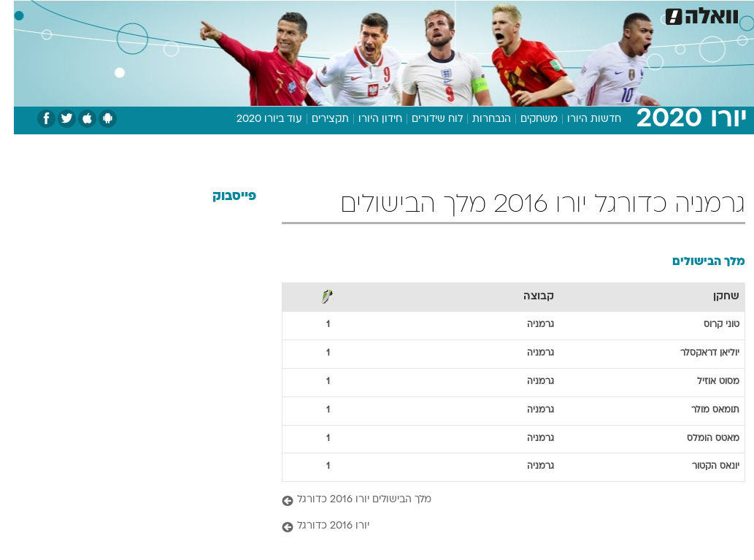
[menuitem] (601, 14)
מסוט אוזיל (704, 382)
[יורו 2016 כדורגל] (500, 527)
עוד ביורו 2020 (255, 119)
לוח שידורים (423, 119)
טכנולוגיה (265, 14)
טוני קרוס (708, 325)
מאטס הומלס (699, 439)
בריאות (362, 14)
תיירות (316, 14)
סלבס (478, 14)
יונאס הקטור (702, 467)
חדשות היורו (580, 119)
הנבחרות (478, 119)
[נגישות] (20, 14)
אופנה (216, 14)
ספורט (565, 14)
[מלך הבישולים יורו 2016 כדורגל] (500, 500)
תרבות (520, 14)
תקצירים (316, 119)
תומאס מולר (701, 410)
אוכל (404, 14)
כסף (440, 14)
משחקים (525, 119)
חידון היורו (366, 119)
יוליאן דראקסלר (696, 353)
